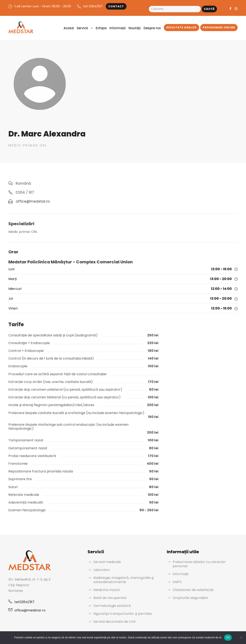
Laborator (101, 557)
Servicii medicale (106, 549)
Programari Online (220, 27)
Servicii (94, 27)
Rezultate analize (183, 27)
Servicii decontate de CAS (113, 609)
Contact (110, 6)
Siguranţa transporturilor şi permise (119, 601)
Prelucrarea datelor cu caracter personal (202, 549)
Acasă (82, 27)
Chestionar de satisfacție (191, 573)
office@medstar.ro (28, 598)
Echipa (111, 27)
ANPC (177, 565)
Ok (228, 637)
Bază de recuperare (108, 585)
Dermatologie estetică (110, 593)
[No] (241, 638)
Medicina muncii (105, 577)
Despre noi (155, 27)
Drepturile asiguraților (189, 581)
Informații (126, 27)
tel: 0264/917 (89, 6)
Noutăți (140, 27)
